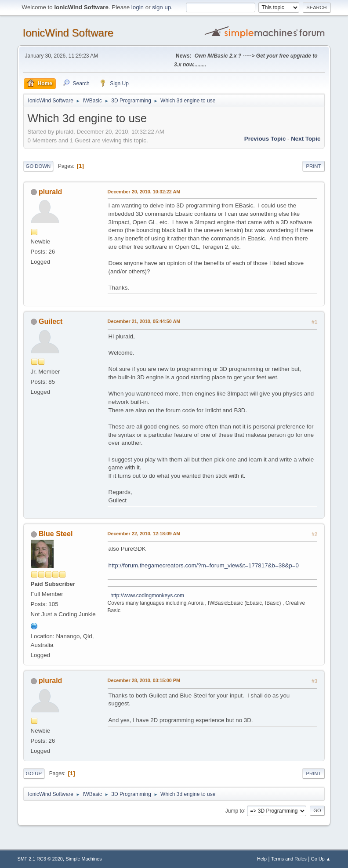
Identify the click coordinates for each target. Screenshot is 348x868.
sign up (161, 7)
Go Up (34, 774)
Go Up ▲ (321, 859)
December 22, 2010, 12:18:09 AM (144, 534)
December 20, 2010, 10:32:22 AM (144, 192)
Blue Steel (56, 534)
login (138, 7)
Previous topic (265, 139)
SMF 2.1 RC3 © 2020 (40, 859)
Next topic (306, 139)
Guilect (51, 321)
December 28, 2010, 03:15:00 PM (144, 680)
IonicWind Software (68, 33)
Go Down (38, 166)
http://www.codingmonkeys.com (146, 596)
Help (262, 859)
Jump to (235, 810)
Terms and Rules (289, 859)
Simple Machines (84, 859)
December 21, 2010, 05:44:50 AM (144, 321)
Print (313, 166)
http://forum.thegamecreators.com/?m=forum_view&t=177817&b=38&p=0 (204, 565)
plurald (50, 192)
